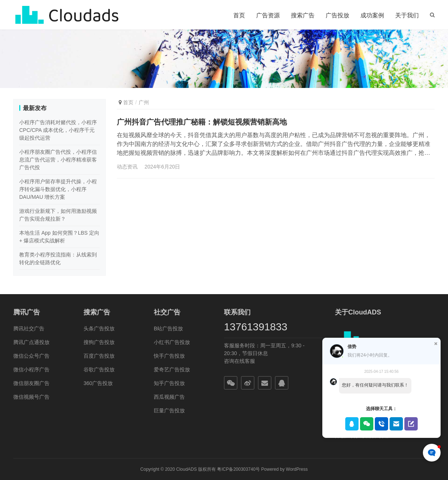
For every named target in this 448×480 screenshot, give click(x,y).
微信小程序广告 (31, 370)
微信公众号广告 (31, 356)
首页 (239, 15)
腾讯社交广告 (29, 328)
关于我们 (407, 15)
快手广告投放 (169, 356)
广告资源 (268, 15)
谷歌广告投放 (99, 370)
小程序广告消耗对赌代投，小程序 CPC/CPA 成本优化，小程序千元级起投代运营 (58, 130)
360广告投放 (98, 383)
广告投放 (337, 15)
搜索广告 (303, 15)
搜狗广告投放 (99, 342)
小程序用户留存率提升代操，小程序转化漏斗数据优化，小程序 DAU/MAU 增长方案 (58, 189)
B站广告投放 (168, 328)
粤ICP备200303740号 (238, 469)
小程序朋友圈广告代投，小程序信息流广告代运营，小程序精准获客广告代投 (58, 160)
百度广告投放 (99, 356)
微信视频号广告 (31, 397)
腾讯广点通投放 (31, 342)
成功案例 (372, 15)
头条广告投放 (99, 328)
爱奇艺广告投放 (172, 370)
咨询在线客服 (240, 361)
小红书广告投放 (172, 342)
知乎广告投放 (169, 383)
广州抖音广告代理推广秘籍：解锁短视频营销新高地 (202, 122)
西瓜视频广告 (169, 397)
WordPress (297, 469)
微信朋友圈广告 (31, 383)
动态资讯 (127, 167)
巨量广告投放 (169, 411)
